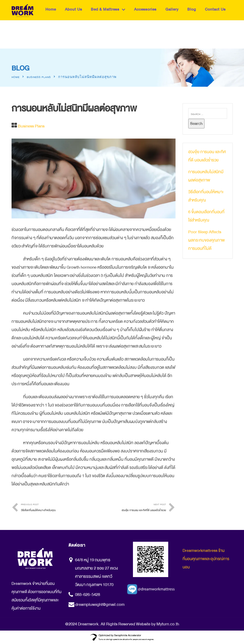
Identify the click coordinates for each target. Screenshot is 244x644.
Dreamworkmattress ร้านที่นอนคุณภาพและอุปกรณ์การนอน (206, 559)
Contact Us (215, 9)
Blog (192, 9)
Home (51, 9)
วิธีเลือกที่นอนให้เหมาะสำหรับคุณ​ (206, 196)
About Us (74, 9)
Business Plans (39, 77)
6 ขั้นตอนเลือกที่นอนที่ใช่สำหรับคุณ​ (206, 216)
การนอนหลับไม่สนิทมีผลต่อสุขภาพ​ (206, 176)
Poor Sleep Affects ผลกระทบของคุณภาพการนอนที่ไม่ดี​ (206, 240)
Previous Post (57, 508)
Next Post (130, 508)
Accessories (145, 9)
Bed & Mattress (105, 9)
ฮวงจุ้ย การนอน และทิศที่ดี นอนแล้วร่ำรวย (207, 156)
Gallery (172, 9)
